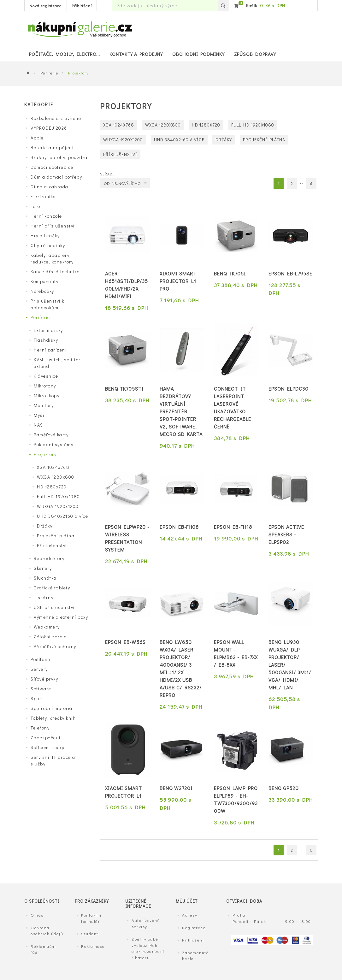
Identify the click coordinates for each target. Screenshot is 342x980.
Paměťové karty (51, 435)
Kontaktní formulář (91, 918)
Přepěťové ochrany (55, 646)
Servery (39, 669)
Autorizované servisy (146, 923)
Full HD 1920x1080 (59, 496)
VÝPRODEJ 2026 (49, 128)
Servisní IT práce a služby (53, 760)
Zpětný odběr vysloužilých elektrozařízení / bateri (148, 948)
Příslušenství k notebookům (47, 304)
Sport (37, 698)
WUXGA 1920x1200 (58, 506)
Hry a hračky (45, 236)
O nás (37, 915)
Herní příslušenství (53, 226)
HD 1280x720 (52, 487)
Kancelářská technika (55, 272)
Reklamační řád (43, 949)
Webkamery (47, 627)
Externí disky (48, 330)
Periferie (49, 73)
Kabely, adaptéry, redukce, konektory (52, 258)
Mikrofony (45, 386)
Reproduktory (49, 558)
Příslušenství (52, 545)
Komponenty (44, 281)
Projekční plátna (56, 536)
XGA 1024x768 (53, 467)
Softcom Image (48, 747)
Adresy (190, 915)
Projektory (45, 454)
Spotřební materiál (52, 708)
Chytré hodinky (48, 245)
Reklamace (93, 946)
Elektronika (43, 196)
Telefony (40, 728)
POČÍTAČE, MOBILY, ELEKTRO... (65, 54)
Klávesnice (46, 376)
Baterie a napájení (52, 148)
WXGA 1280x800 (56, 477)
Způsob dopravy (255, 54)
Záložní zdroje (50, 637)
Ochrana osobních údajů (47, 931)
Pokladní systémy (53, 444)
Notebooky (42, 291)
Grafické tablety (52, 588)
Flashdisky (46, 340)
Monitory (44, 405)
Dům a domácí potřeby (56, 177)
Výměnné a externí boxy (61, 617)
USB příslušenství (54, 607)
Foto (35, 206)
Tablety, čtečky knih (53, 718)
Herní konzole (46, 216)
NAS (38, 425)
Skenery (43, 568)
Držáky (45, 526)
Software (41, 689)
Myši (39, 415)
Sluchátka (45, 578)
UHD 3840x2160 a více (62, 516)
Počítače (40, 659)
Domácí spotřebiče (52, 167)
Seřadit (108, 174)
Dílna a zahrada (50, 187)
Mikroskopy (47, 396)
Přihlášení (82, 6)
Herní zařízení (50, 350)
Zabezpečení (46, 738)
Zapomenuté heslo (195, 956)
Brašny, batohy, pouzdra (59, 157)
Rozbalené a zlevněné (56, 118)
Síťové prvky (44, 679)
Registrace (194, 927)
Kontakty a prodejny (136, 54)
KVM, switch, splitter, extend (58, 363)
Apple (37, 138)
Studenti (90, 933)
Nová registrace (46, 6)
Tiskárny (44, 597)
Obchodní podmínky (198, 54)
